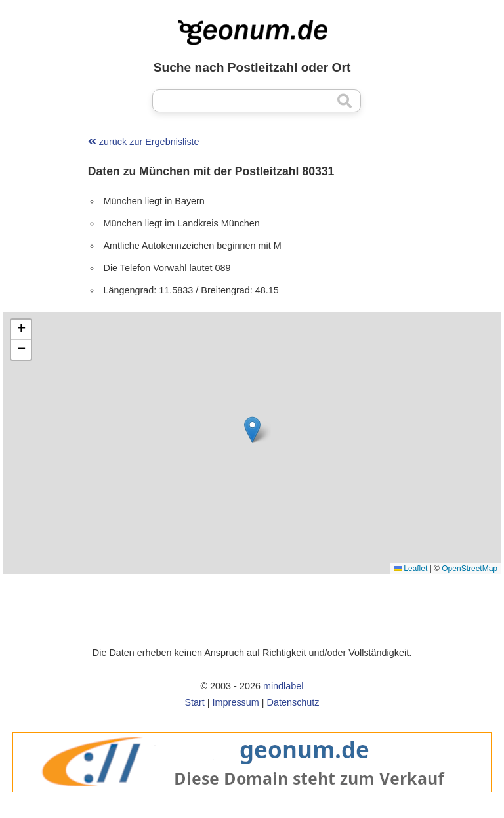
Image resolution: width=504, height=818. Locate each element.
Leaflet (410, 569)
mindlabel (283, 686)
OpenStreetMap (470, 569)
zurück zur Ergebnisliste (144, 142)
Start (194, 702)
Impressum (236, 702)
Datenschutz (293, 702)
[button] (252, 430)
